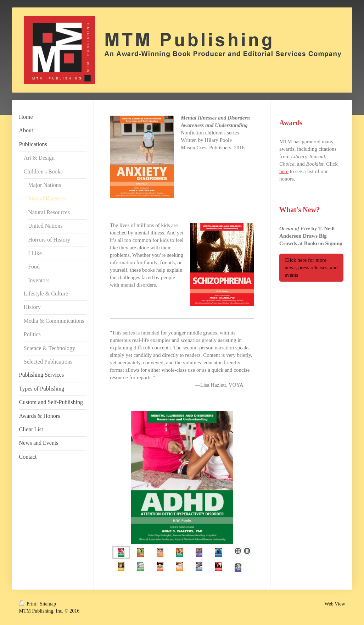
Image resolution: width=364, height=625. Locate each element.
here (284, 171)
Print (28, 604)
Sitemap (48, 604)
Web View (335, 604)
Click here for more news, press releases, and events (311, 267)
